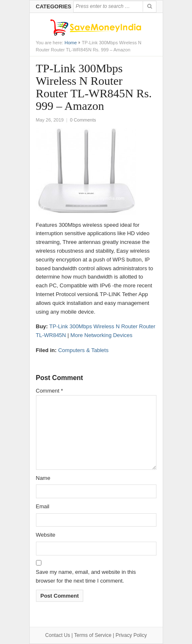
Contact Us (58, 635)
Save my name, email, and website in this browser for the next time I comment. (86, 576)
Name (43, 478)
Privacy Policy (131, 635)
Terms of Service (93, 635)
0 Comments (83, 120)
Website (46, 535)
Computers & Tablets (83, 350)
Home (70, 43)
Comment (50, 391)
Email (43, 506)
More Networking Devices (101, 335)
